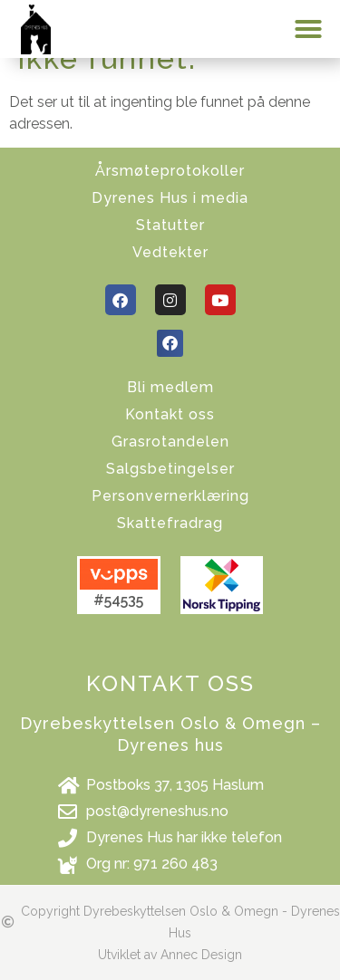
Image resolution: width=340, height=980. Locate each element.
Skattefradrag (170, 523)
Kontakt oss (170, 414)
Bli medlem (170, 387)
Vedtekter (170, 252)
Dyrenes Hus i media (170, 198)
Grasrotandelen (170, 442)
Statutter (170, 225)
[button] (308, 29)
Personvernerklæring (170, 496)
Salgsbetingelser (170, 469)
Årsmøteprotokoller (170, 171)
